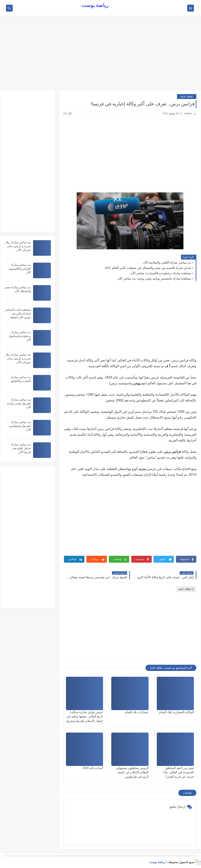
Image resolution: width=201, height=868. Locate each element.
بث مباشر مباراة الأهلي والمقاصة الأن (167, 263)
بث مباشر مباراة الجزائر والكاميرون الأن (20, 269)
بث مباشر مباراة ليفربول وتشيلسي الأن (20, 426)
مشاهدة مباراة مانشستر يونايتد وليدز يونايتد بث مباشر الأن (154, 279)
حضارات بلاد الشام (137, 712)
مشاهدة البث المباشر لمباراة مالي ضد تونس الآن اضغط (18, 313)
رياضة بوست (95, 5)
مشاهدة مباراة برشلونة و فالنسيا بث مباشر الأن (161, 273)
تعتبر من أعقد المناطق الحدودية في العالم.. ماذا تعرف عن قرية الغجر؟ (179, 772)
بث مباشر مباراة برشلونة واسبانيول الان (20, 336)
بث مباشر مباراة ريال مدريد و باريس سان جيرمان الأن (18, 246)
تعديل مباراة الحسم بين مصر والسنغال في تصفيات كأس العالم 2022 (148, 268)
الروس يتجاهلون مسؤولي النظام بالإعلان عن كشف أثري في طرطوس (132, 772)
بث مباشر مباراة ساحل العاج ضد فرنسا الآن (21, 448)
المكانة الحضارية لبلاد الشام (177, 712)
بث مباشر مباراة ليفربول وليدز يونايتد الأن (19, 403)
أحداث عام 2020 (93, 768)
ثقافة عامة (187, 96)
